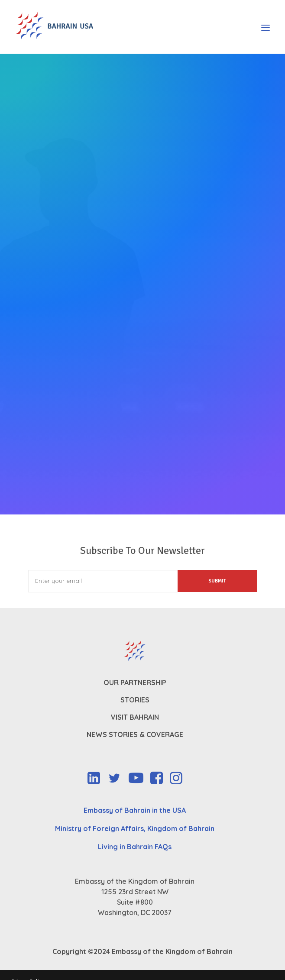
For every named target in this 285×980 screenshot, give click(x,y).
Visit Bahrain (135, 717)
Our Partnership (135, 682)
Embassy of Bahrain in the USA (135, 810)
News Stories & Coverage (135, 734)
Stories (135, 700)
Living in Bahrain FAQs (135, 847)
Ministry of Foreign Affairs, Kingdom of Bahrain (135, 828)
